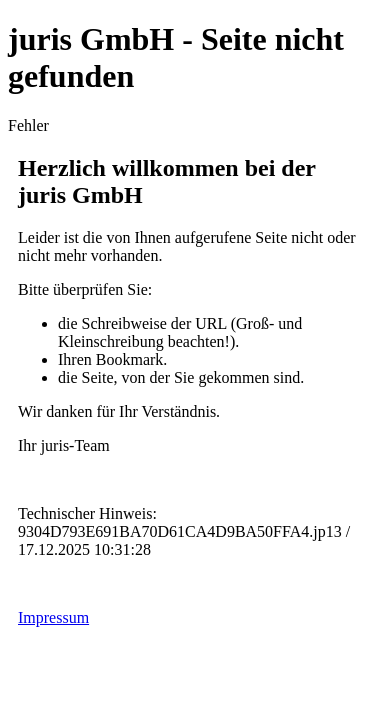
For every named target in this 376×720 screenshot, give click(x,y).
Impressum (53, 617)
